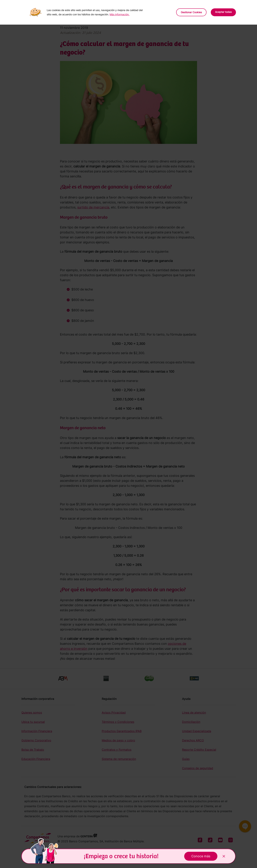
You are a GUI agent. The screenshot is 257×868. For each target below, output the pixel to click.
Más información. (119, 14)
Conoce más (201, 856)
